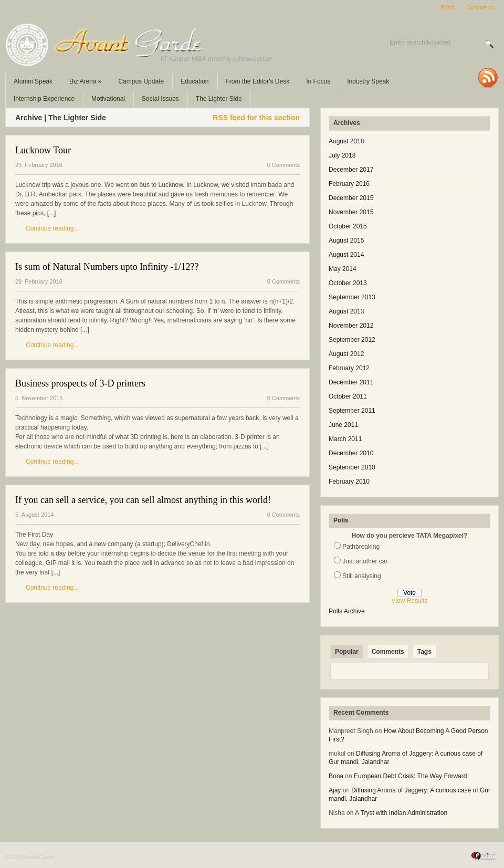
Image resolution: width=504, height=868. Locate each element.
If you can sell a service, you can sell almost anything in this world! (143, 500)
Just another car (365, 561)
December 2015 (351, 198)
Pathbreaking (361, 547)
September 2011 (352, 411)
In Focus (318, 81)
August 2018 (346, 141)
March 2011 (345, 439)
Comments (480, 7)
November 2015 (351, 212)
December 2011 (351, 382)
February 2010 (349, 482)
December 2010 (351, 453)
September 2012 (352, 340)
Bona (336, 776)
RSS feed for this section (256, 118)
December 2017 (351, 170)
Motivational (108, 99)
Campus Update (141, 81)
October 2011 (348, 396)
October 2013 (348, 283)
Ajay (335, 790)
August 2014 (346, 255)
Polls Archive (347, 611)
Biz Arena (85, 81)
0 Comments (283, 165)
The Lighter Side (219, 99)
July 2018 (342, 155)
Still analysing (361, 576)
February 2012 (349, 368)
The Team (75, 7)
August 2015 (346, 240)
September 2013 (352, 297)
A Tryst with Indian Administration (401, 813)
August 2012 (346, 354)
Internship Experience (44, 99)
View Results (409, 601)
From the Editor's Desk (258, 81)
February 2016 (349, 184)
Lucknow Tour (43, 150)
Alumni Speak (33, 81)
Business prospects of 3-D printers (80, 383)
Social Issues (160, 99)
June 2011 (343, 425)
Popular (347, 652)
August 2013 (346, 311)
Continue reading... (52, 228)
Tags (424, 652)
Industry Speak (368, 81)
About (44, 7)
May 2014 (343, 269)
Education (195, 81)
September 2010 (352, 467)
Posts (448, 7)
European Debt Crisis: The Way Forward (410, 776)
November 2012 (351, 326)
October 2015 (348, 226)
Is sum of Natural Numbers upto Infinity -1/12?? (107, 267)
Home (18, 7)
